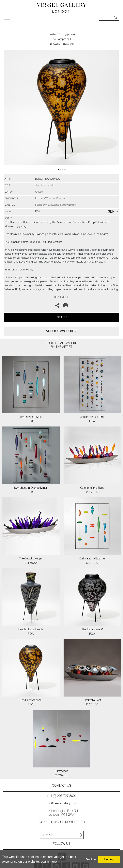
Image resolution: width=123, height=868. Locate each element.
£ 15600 (31, 563)
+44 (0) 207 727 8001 (62, 796)
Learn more (49, 862)
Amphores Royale (31, 417)
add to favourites (62, 331)
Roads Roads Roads (31, 630)
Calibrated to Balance (92, 559)
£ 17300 (92, 492)
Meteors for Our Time (92, 417)
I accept (109, 859)
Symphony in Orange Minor (31, 488)
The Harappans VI (31, 700)
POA (31, 422)
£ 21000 (92, 563)
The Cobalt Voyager (31, 559)
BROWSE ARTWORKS (62, 44)
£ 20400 (92, 705)
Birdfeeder (62, 771)
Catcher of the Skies (92, 488)
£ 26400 (61, 776)
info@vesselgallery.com (61, 804)
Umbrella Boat (92, 700)
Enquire (61, 317)
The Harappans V (92, 630)
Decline (91, 859)
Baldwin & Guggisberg (62, 34)
